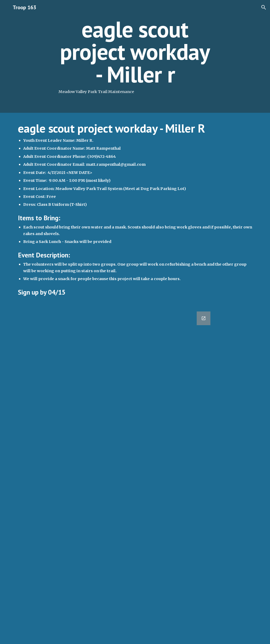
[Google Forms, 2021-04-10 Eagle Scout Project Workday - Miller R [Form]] (115, 475)
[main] (135, 56)
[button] (264, 7)
